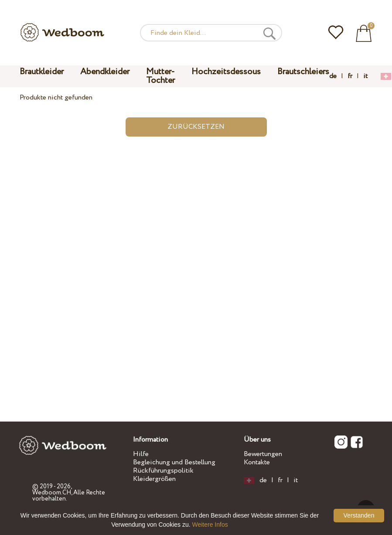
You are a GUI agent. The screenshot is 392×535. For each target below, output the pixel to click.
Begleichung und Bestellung (174, 462)
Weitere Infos (210, 525)
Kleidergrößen (154, 479)
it (365, 76)
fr (350, 76)
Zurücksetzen (196, 127)
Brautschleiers (303, 72)
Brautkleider (42, 72)
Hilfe (141, 454)
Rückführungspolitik (163, 471)
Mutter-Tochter (160, 76)
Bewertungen (263, 454)
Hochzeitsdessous (226, 72)
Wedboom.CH (52, 493)
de (333, 76)
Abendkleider (105, 72)
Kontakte (257, 462)
